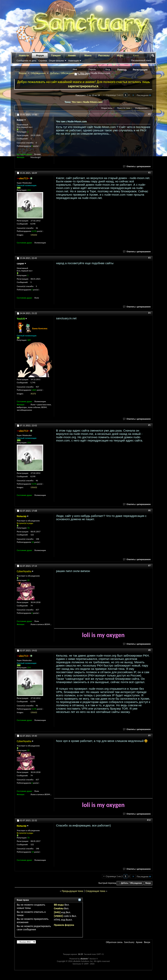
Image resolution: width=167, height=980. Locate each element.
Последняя (144, 95)
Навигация (73, 61)
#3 (149, 258)
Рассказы (104, 56)
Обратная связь (114, 942)
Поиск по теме (124, 108)
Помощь (122, 70)
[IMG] (57, 912)
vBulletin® (85, 959)
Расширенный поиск (141, 60)
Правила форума (64, 925)
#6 (149, 510)
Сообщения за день (26, 61)
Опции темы (107, 108)
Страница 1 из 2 (114, 95)
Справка (42, 61)
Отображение (141, 108)
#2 (149, 173)
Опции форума (56, 61)
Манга (88, 56)
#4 (149, 313)
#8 (149, 650)
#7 (149, 566)
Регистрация (140, 70)
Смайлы (59, 908)
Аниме (72, 56)
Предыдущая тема (72, 891)
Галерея (56, 56)
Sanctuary (129, 942)
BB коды (59, 905)
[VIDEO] (58, 916)
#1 (149, 114)
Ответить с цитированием (137, 166)
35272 (33, 394)
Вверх (148, 883)
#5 (149, 425)
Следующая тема (95, 891)
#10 (149, 820)
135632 (34, 235)
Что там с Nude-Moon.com (87, 102)
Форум (40, 56)
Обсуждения (38, 73)
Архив (139, 942)
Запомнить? (82, 74)
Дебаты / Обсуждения (63, 73)
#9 (149, 735)
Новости (24, 56)
